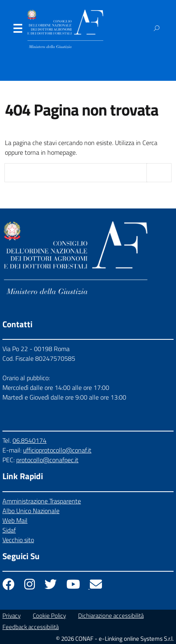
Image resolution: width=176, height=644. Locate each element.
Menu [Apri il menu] (17, 30)
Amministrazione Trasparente (42, 501)
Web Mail (15, 520)
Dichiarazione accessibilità (111, 616)
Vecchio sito (18, 540)
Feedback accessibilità (31, 627)
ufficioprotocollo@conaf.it (57, 450)
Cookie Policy (49, 616)
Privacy (12, 616)
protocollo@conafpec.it (47, 460)
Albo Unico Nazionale (31, 511)
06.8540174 (30, 440)
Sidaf (9, 530)
